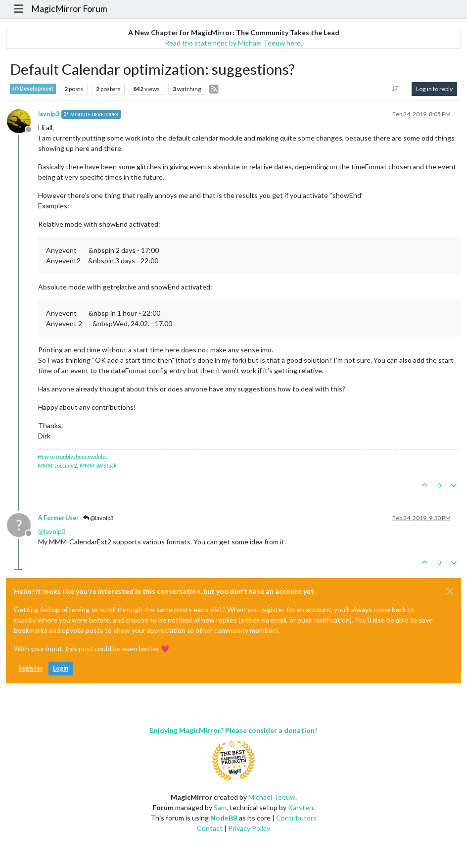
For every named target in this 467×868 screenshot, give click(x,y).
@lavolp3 (98, 518)
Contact (210, 828)
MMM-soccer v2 (57, 465)
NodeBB (224, 818)
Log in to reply (434, 89)
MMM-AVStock (98, 465)
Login (61, 668)
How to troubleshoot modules (73, 457)
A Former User (58, 518)
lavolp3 (49, 114)
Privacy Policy (249, 828)
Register (30, 668)
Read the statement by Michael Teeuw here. (233, 43)
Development (33, 89)
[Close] (450, 591)
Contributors (296, 818)
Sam (220, 807)
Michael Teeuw (272, 797)
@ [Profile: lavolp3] (52, 531)
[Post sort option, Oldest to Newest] (396, 89)
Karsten (301, 807)
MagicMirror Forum (69, 9)
